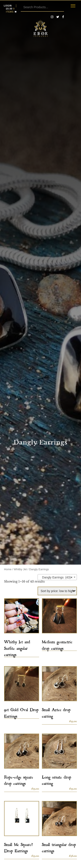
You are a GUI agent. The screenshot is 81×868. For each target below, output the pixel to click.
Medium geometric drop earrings (57, 644)
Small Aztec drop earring (56, 712)
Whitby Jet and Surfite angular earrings (17, 647)
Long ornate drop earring (57, 779)
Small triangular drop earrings (59, 847)
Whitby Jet (20, 569)
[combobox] (57, 577)
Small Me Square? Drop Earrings (18, 847)
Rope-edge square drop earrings (19, 779)
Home (8, 569)
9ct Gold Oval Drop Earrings (21, 712)
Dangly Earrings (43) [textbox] (56, 577)
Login (8, 6)
